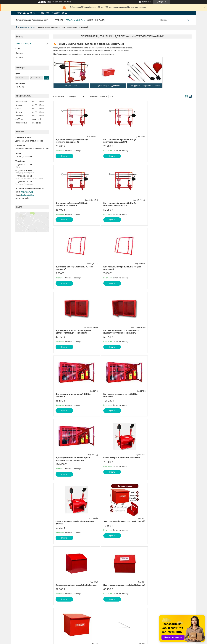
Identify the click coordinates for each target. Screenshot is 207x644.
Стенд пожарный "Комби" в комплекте (167, 330)
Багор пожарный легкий (113, 521)
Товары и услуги (74, 20)
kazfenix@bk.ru (28, 195)
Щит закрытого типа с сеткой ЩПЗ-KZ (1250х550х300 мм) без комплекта (73, 268)
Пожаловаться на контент (119, 641)
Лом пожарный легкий (159, 458)
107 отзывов (147, 2)
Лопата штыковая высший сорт (70, 583)
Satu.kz (115, 639)
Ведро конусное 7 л (158, 583)
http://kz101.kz (27, 192)
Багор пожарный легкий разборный (72, 521)
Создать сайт (57, 2)
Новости (19, 58)
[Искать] (189, 20)
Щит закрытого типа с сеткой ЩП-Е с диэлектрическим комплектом (119, 332)
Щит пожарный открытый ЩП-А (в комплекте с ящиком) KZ (165, 141)
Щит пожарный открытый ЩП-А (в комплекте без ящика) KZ (72, 141)
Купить (64, 156)
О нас (90, 20)
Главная (59, 20)
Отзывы (19, 53)
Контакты (101, 20)
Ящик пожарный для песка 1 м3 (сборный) (122, 458)
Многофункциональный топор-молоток (121, 583)
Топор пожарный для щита (161, 521)
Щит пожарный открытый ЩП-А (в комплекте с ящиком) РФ (72, 204)
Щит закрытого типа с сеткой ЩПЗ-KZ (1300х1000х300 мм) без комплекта (120, 268)
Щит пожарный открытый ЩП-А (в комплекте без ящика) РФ (118, 141)
